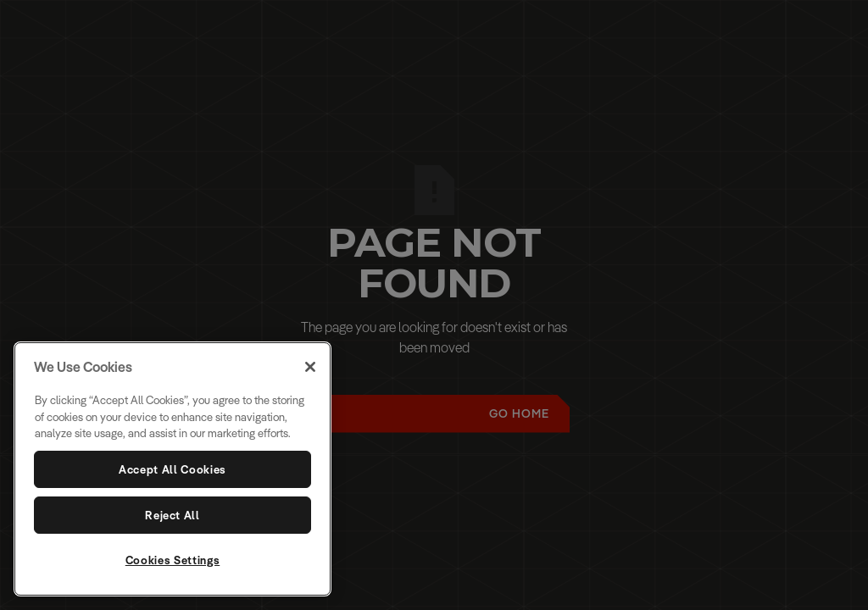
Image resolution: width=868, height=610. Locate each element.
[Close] (310, 367)
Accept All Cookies (172, 469)
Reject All (172, 515)
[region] (172, 469)
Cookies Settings (173, 560)
